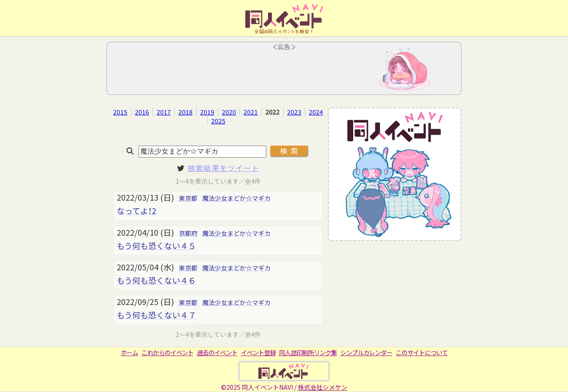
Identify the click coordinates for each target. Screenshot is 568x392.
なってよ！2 (136, 210)
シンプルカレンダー (366, 352)
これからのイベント (168, 352)
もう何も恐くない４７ (156, 315)
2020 (229, 112)
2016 (142, 112)
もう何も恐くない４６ (156, 280)
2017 (164, 112)
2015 (120, 112)
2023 (294, 112)
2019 (207, 112)
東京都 (188, 198)
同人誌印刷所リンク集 (308, 352)
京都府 (188, 233)
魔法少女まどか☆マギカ (237, 198)
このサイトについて (422, 352)
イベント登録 (258, 352)
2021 (251, 112)
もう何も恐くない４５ (156, 245)
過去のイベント (217, 352)
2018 (185, 112)
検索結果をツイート (224, 168)
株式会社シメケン (323, 387)
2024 (316, 112)
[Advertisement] (284, 71)
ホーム (129, 352)
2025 (218, 121)
